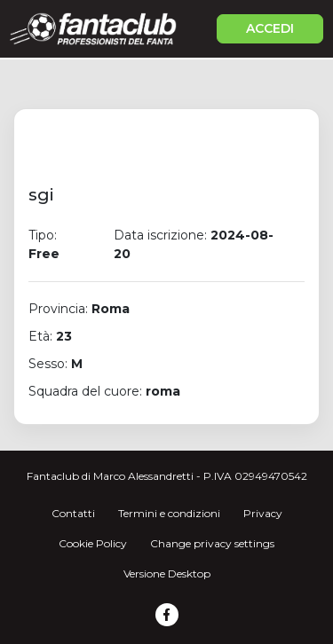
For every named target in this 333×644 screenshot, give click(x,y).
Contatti (73, 513)
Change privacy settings (212, 543)
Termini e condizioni (169, 513)
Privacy (263, 513)
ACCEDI (270, 28)
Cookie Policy (93, 543)
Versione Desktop (167, 573)
